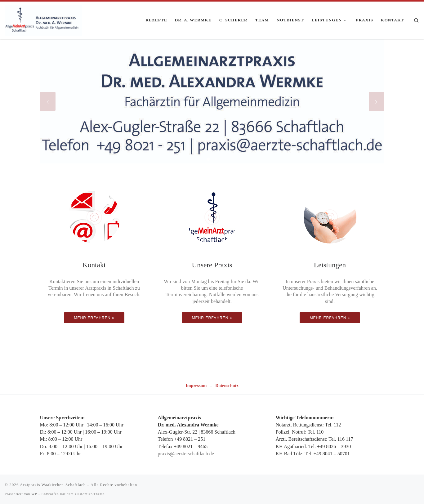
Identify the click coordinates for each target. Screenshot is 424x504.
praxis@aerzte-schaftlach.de (186, 454)
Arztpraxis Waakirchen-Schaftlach (53, 485)
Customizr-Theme (90, 494)
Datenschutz (227, 386)
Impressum (196, 386)
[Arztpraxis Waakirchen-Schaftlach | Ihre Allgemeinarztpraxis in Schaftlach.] (43, 19)
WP (34, 494)
